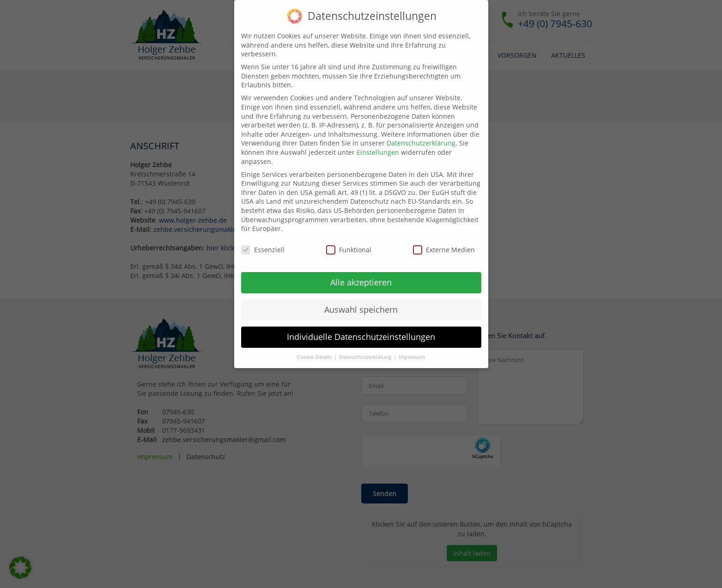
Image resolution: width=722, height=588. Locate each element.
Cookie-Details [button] (315, 357)
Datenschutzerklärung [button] (366, 357)
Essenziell (263, 250)
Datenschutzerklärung (421, 143)
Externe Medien (444, 250)
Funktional (349, 250)
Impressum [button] (412, 357)
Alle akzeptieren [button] (361, 282)
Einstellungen (378, 152)
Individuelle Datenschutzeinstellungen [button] (361, 337)
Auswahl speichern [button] (361, 309)
